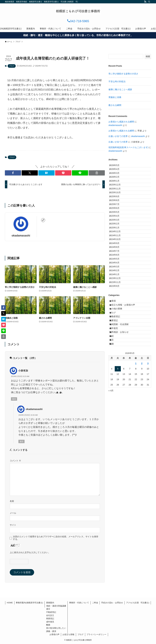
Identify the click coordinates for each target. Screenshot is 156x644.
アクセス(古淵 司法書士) (138, 603)
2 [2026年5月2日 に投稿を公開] (142, 472)
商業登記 (117, 413)
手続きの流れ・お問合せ (112, 603)
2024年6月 (117, 313)
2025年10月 (117, 211)
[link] (43, 220)
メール (13, 513)
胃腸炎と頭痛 (115, 97)
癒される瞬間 (115, 105)
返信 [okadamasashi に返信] (21, 441)
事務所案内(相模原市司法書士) (29, 603)
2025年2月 (117, 262)
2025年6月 (117, 236)
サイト (13, 525)
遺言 (114, 444)
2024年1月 (117, 345)
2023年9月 (117, 364)
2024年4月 (117, 325)
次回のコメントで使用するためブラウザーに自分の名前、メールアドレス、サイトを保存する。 (56, 538)
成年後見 (117, 425)
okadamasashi (21, 236)
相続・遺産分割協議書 (56, 606)
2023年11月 (117, 357)
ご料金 (95, 603)
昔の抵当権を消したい (56, 628)
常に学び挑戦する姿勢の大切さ (123, 74)
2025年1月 (117, 268)
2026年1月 (117, 192)
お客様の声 (54, 634)
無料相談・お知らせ (122, 432)
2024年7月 (117, 306)
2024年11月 (117, 281)
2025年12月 (117, 198)
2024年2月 (117, 338)
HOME (10, 603)
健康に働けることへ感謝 (120, 89)
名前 (12, 501)
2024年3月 (117, 332)
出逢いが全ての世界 (118, 136)
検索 (148, 56)
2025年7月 (117, 230)
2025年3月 (117, 255)
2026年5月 (117, 166)
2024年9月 (117, 294)
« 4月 (111, 499)
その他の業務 (119, 394)
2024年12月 (117, 275)
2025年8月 (117, 224)
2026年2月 (117, 186)
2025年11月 (117, 205)
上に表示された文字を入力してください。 (30, 552)
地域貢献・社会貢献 (122, 419)
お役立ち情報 (68, 634)
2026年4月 (117, 173)
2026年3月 (117, 179)
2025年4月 (117, 249)
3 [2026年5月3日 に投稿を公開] (148, 472)
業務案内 (50, 603)
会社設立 (50, 615)
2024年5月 (117, 319)
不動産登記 (118, 406)
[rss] (145, 2)
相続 (114, 438)
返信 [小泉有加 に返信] (14, 399)
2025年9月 (117, 217)
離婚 (114, 451)
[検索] (149, 2)
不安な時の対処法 (117, 81)
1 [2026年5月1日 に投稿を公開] (136, 472)
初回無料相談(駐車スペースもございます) (128, 147)
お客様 (115, 381)
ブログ (12, 66)
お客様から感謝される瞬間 (121, 122)
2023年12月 (117, 351)
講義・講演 (51, 631)
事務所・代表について (79, 603)
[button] (13, 173)
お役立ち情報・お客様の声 (125, 387)
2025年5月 (117, 243)
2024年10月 (117, 287)
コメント (15, 461)
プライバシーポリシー (96, 634)
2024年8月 (117, 300)
